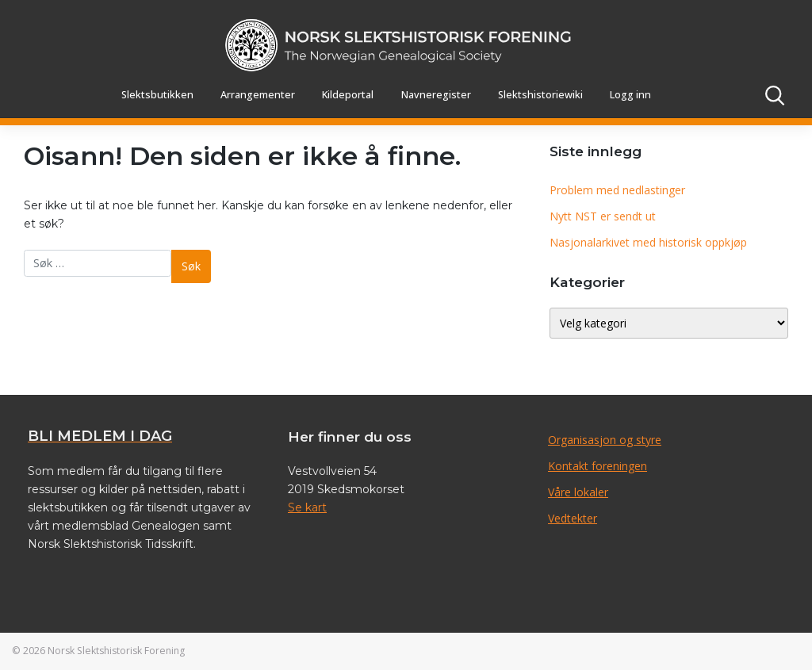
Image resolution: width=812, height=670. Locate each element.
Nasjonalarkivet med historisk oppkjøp (648, 242)
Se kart (307, 507)
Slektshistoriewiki (540, 95)
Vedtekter (573, 518)
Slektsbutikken (157, 95)
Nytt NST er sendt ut (603, 216)
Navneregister (436, 95)
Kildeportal (348, 95)
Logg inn (630, 95)
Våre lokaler (578, 492)
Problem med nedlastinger (617, 190)
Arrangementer (258, 95)
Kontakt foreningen (598, 466)
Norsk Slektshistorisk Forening (116, 651)
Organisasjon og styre (605, 440)
